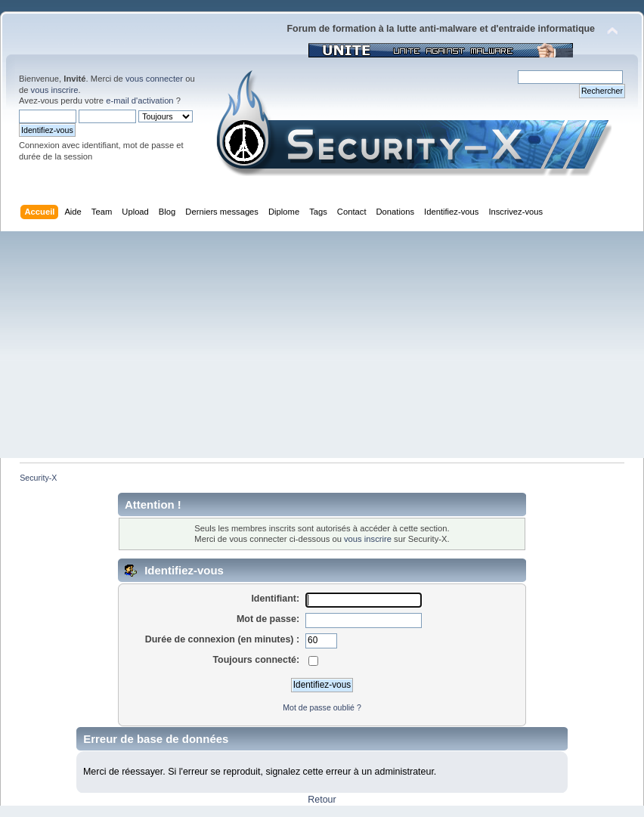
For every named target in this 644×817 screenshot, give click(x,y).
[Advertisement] (322, 345)
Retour (322, 800)
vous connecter (154, 79)
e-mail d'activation (139, 101)
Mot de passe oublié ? (322, 707)
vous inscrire (55, 90)
